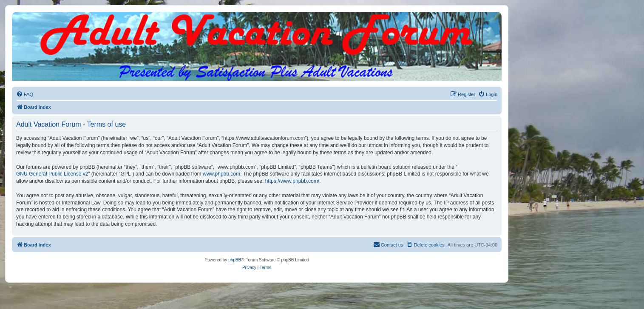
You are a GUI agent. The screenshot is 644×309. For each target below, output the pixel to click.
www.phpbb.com (221, 174)
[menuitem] (25, 94)
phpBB (235, 260)
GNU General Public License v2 (52, 174)
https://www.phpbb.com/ (292, 181)
